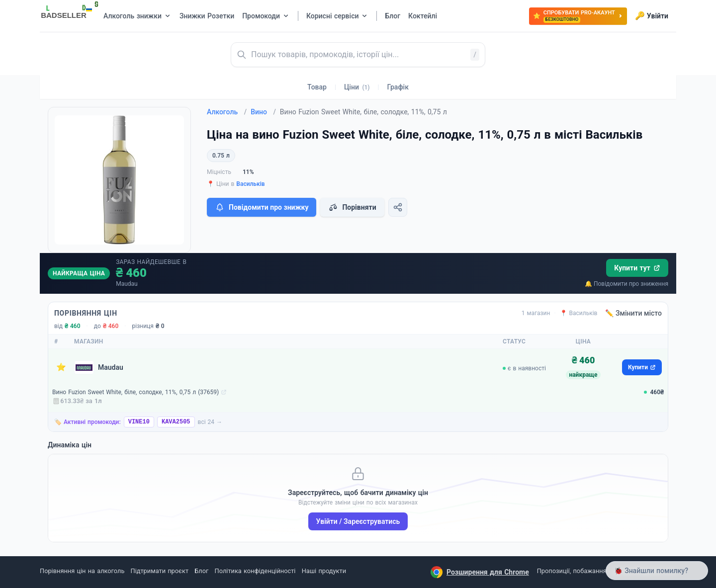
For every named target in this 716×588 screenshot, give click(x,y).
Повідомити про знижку (262, 207)
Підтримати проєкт (160, 571)
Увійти (652, 16)
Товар (317, 87)
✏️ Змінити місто (633, 313)
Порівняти (352, 207)
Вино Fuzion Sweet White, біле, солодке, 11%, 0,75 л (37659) (135, 392)
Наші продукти (324, 571)
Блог (201, 571)
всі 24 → (210, 422)
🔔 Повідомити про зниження (626, 284)
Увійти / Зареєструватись (358, 521)
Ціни (357, 87)
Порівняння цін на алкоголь (82, 571)
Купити (642, 367)
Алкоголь (227, 112)
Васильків (250, 184)
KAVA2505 (176, 422)
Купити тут (637, 268)
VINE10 (139, 422)
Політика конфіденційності (255, 571)
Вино (263, 112)
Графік (398, 87)
